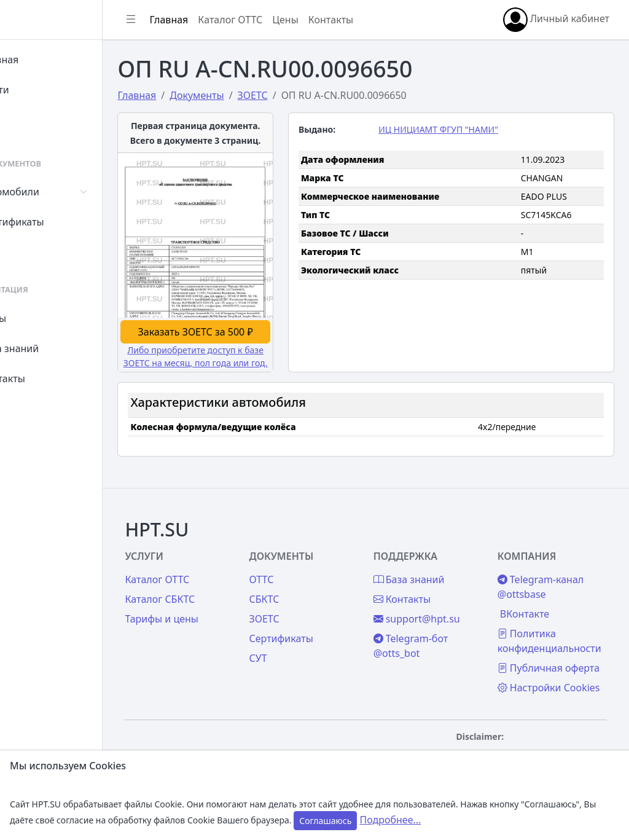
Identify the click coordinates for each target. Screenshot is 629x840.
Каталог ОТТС (285, 20)
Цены (38, 318)
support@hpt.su (444, 576)
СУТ (33, 252)
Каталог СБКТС (214, 557)
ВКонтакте (538, 571)
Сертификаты (57, 222)
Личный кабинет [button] (556, 20)
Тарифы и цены (216, 576)
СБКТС (305, 557)
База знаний (54, 348)
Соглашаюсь (325, 821)
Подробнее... (390, 820)
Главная (44, 60)
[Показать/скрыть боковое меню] (186, 20)
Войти (39, 90)
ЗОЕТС (305, 576)
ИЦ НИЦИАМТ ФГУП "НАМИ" (466, 129)
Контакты (47, 379)
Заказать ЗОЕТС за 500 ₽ (240, 308)
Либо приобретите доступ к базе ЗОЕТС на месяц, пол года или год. (241, 339)
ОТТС (302, 537)
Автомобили (54, 192)
